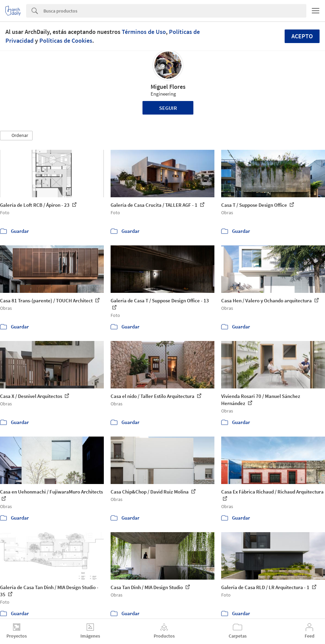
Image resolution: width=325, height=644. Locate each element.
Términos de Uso (144, 32)
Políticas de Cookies (66, 41)
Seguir (168, 108)
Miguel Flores (168, 87)
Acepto (302, 36)
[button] (16, 136)
